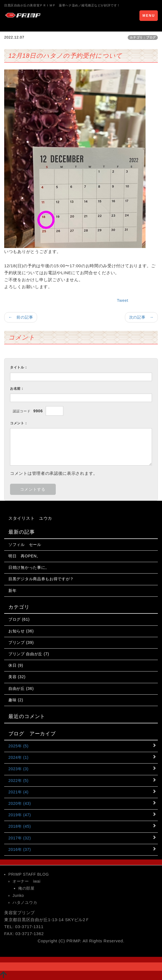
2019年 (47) (20, 815)
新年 (12, 591)
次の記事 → (141, 317)
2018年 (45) (20, 826)
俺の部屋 (26, 888)
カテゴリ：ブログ (143, 37)
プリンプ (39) (21, 642)
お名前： (17, 389)
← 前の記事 (21, 317)
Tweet (123, 300)
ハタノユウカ (25, 902)
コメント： (19, 423)
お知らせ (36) (21, 631)
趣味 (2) (16, 700)
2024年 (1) (18, 757)
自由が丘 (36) (21, 688)
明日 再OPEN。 (25, 556)
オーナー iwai (26, 881)
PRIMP (73, 941)
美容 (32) (17, 677)
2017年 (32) (20, 838)
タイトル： (19, 367)
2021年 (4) (18, 792)
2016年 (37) (20, 849)
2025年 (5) (18, 746)
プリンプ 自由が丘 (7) (29, 654)
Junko (18, 895)
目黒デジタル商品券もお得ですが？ (41, 579)
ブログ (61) (19, 619)
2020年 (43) (20, 803)
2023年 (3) (18, 769)
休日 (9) (16, 665)
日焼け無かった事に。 (29, 567)
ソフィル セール (25, 545)
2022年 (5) (18, 781)
